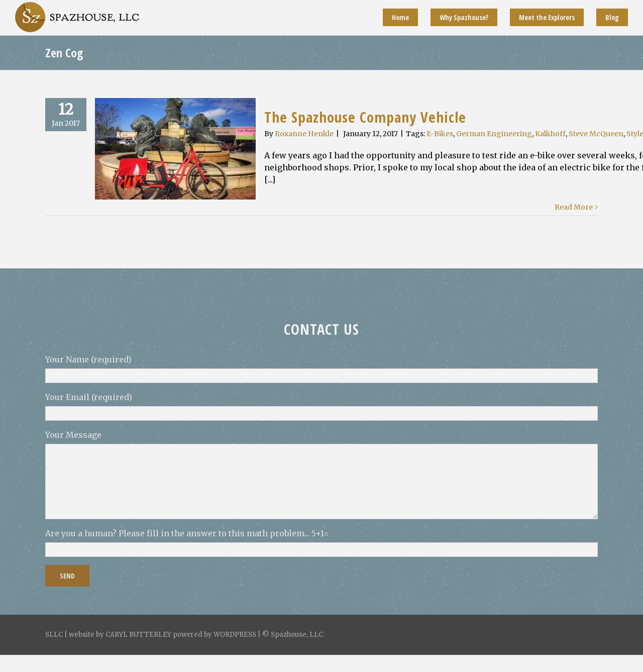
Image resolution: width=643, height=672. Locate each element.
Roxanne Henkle (304, 134)
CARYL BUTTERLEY (138, 635)
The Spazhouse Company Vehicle (365, 117)
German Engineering (494, 134)
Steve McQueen (596, 134)
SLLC (54, 635)
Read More (574, 207)
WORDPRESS (235, 635)
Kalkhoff (550, 134)
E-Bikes (440, 134)
